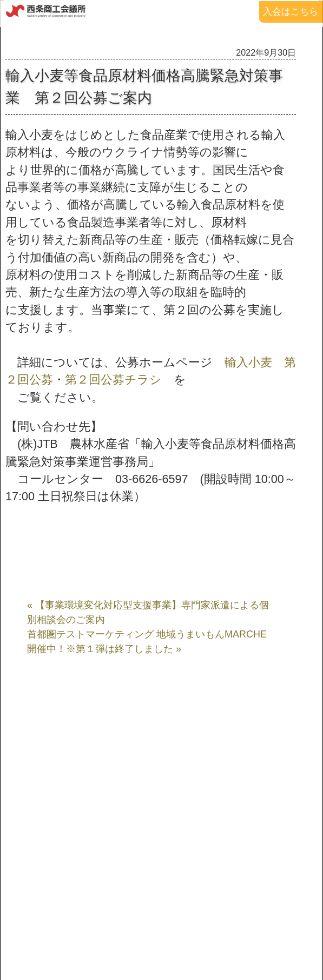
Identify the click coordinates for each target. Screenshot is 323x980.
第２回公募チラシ (113, 380)
